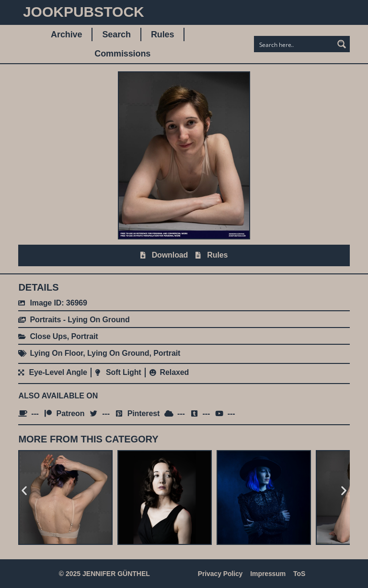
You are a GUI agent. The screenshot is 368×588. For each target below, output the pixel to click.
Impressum (268, 574)
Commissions (122, 54)
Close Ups (48, 336)
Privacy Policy (220, 574)
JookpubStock (84, 12)
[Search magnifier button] (342, 44)
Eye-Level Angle (58, 372)
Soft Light (124, 372)
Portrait (84, 336)
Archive (66, 34)
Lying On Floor (56, 353)
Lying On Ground (118, 353)
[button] (24, 491)
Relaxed (175, 372)
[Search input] (294, 44)
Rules (163, 34)
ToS (299, 574)
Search (116, 34)
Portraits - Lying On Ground (80, 320)
